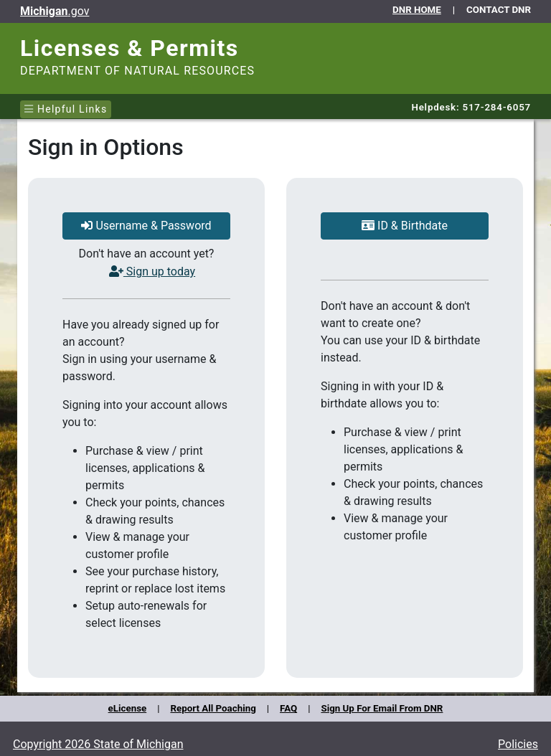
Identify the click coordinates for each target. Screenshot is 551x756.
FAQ (288, 708)
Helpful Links (66, 109)
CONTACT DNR (499, 10)
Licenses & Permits (129, 48)
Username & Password (146, 226)
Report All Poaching (213, 708)
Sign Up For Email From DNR (382, 708)
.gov (55, 11)
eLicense (128, 708)
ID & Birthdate (405, 226)
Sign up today (152, 271)
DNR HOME (417, 10)
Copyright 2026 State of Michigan (98, 744)
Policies (518, 744)
